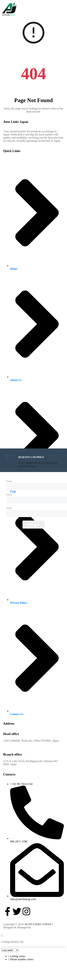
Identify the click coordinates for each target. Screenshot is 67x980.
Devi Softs (38, 927)
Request (33, 525)
